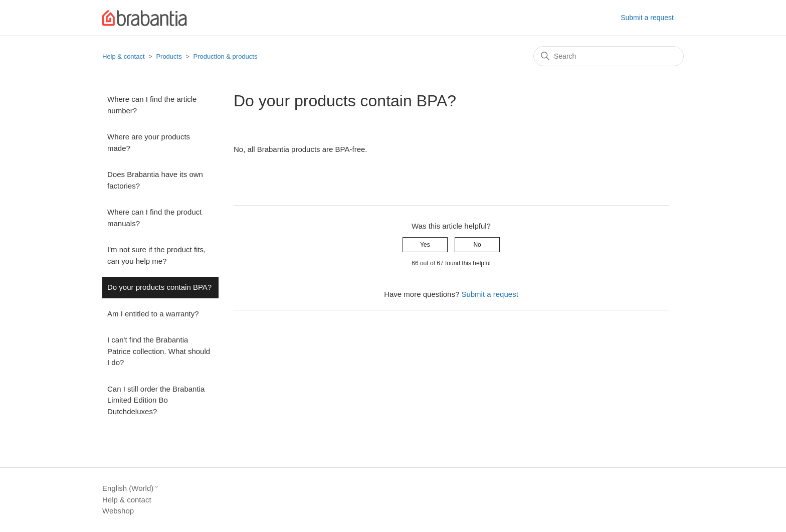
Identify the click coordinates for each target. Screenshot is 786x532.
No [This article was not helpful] (477, 245)
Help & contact (124, 56)
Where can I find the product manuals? (154, 218)
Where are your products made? (149, 142)
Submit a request (647, 18)
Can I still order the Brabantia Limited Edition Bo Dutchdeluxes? (156, 400)
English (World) (131, 488)
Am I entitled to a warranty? (153, 314)
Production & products (226, 56)
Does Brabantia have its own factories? (155, 180)
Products (169, 56)
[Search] (609, 56)
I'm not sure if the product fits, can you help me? (156, 255)
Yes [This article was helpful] (425, 245)
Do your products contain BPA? (159, 287)
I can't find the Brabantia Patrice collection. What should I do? (159, 351)
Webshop (118, 511)
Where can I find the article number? (152, 105)
